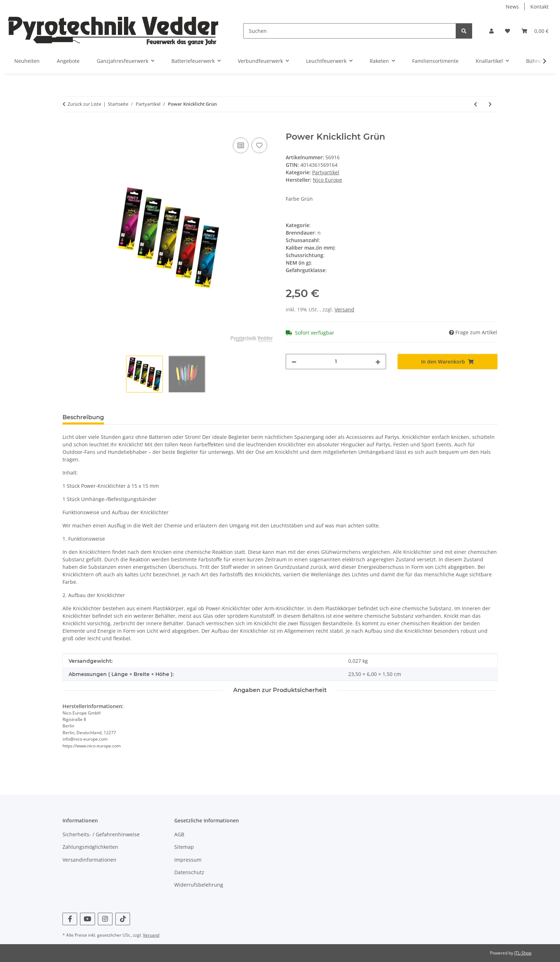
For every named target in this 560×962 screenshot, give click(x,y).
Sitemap (184, 847)
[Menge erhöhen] (378, 362)
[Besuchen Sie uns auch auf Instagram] (105, 919)
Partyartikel (326, 172)
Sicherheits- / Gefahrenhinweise (101, 834)
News (512, 7)
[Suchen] (350, 31)
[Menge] (336, 362)
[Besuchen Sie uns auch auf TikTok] (123, 919)
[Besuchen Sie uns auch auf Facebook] (70, 919)
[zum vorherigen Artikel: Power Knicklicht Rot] (476, 104)
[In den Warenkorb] (68, 128)
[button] (491, 31)
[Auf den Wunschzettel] (259, 145)
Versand (344, 309)
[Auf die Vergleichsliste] (241, 145)
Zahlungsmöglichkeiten (90, 847)
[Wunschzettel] (507, 31)
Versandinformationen (89, 860)
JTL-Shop (523, 953)
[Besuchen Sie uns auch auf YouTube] (87, 919)
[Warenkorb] (535, 31)
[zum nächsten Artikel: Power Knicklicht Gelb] (490, 104)
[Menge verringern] (294, 362)
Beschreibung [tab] (83, 417)
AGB (179, 834)
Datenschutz (189, 872)
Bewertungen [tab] (136, 417)
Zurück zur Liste (84, 104)
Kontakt (539, 7)
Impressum (188, 860)
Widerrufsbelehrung (199, 885)
